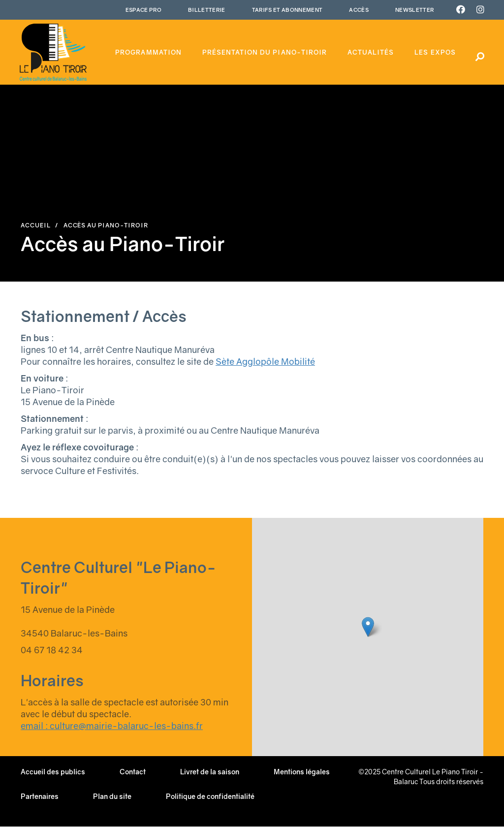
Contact (133, 772)
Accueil (36, 225)
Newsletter (414, 10)
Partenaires (40, 796)
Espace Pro (143, 10)
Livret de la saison (210, 772)
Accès (359, 10)
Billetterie (207, 10)
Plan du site (112, 796)
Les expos (435, 52)
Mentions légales (302, 772)
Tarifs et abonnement (287, 10)
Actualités (371, 52)
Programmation (148, 52)
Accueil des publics (53, 772)
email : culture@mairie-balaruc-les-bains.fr (112, 726)
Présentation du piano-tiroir (265, 52)
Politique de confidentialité (210, 796)
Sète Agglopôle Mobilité (265, 361)
